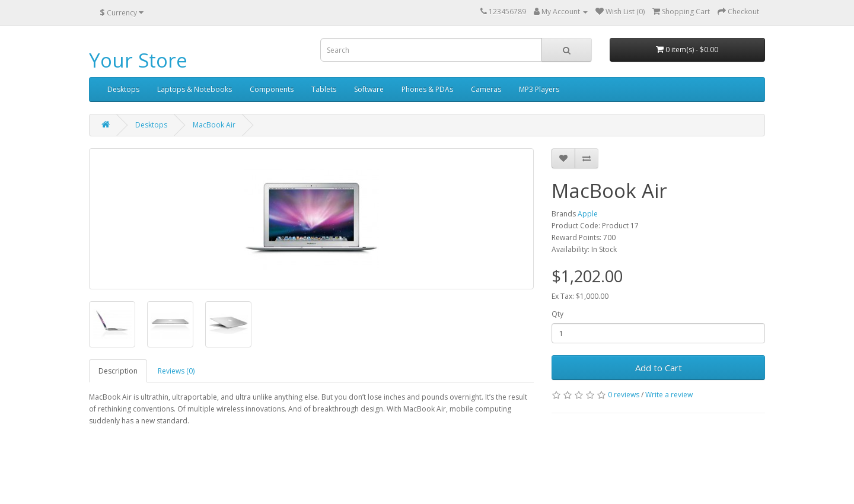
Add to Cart (659, 368)
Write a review (669, 395)
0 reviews (624, 395)
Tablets (324, 89)
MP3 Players (539, 89)
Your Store (138, 60)
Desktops (123, 89)
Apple (588, 214)
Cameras (486, 89)
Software (369, 89)
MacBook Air (214, 125)
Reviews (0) (176, 371)
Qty (557, 314)
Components (272, 89)
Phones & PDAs (427, 89)
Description (118, 371)
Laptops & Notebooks (195, 89)
